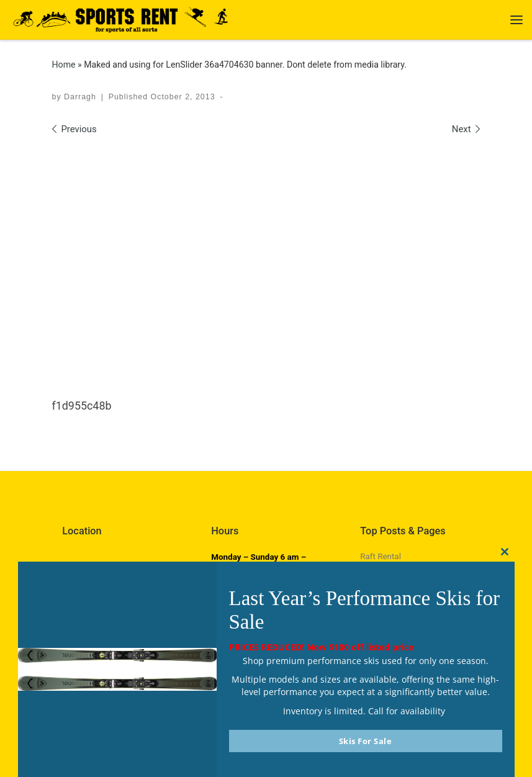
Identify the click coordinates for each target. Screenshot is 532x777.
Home (64, 65)
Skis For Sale (366, 741)
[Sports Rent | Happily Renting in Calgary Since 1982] (126, 18)
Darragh (80, 97)
